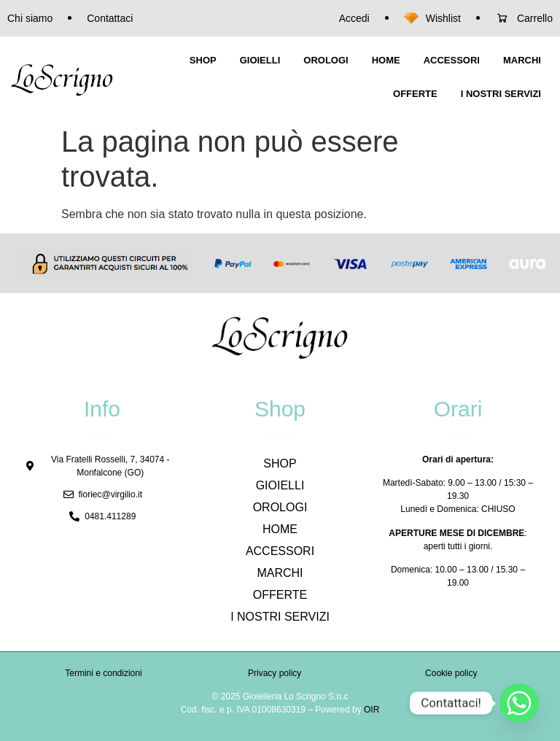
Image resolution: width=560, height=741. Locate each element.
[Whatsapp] (519, 703)
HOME (386, 60)
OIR (372, 710)
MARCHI (522, 60)
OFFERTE (415, 94)
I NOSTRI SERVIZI (501, 94)
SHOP (203, 60)
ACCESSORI (452, 60)
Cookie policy (451, 673)
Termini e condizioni (103, 673)
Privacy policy (275, 673)
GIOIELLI (260, 60)
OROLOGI (326, 60)
